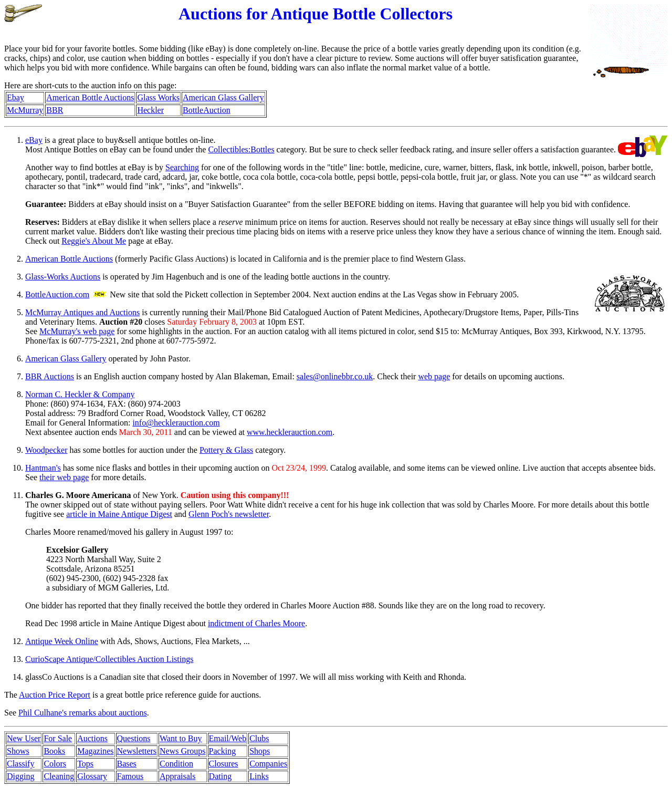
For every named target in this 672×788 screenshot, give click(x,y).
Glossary (92, 776)
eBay (34, 140)
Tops (85, 764)
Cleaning (59, 776)
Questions (134, 738)
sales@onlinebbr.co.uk (335, 376)
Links (259, 776)
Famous (130, 776)
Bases (127, 764)
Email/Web (228, 738)
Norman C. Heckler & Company (80, 394)
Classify (20, 764)
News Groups (183, 751)
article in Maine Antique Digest (119, 514)
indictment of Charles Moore (256, 623)
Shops (260, 751)
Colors (55, 764)
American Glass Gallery (223, 97)
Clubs (259, 738)
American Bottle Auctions (90, 97)
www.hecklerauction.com (290, 432)
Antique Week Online (62, 641)
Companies (268, 764)
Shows (18, 751)
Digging (20, 776)
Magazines (95, 751)
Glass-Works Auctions (63, 277)
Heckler (150, 110)
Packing (223, 751)
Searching (182, 167)
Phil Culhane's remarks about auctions (83, 713)
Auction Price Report (55, 695)
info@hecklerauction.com (176, 423)
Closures (224, 764)
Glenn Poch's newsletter (229, 514)
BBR (55, 110)
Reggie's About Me (94, 241)
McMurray (25, 110)
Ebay (15, 97)
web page (434, 376)
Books (54, 751)
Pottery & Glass (226, 450)
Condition (176, 764)
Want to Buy (181, 738)
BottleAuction (207, 110)
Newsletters (137, 751)
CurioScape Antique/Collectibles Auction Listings (109, 659)
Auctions (92, 738)
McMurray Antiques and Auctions (82, 312)
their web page (64, 477)
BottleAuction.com (57, 294)
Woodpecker (46, 450)
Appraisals (177, 776)
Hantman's (43, 468)
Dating (220, 776)
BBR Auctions (50, 376)
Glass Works (158, 97)
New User (24, 738)
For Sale (58, 738)
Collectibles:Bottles (241, 149)
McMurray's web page (77, 331)
